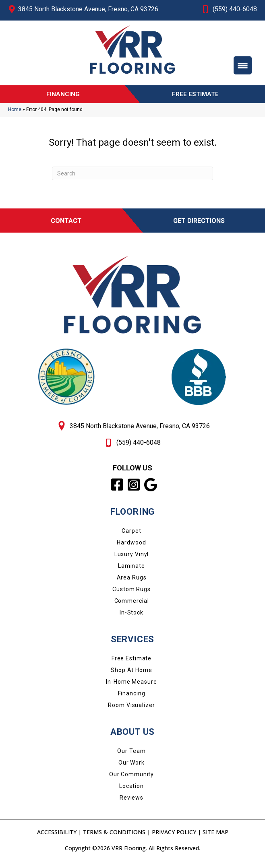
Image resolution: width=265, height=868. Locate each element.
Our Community (131, 778)
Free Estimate (131, 662)
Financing (132, 697)
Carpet (131, 534)
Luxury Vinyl (132, 558)
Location (131, 790)
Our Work (131, 766)
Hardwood (131, 546)
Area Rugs (132, 581)
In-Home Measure (131, 685)
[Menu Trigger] (243, 65)
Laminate (131, 569)
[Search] (132, 177)
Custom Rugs (131, 593)
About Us (132, 735)
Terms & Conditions (114, 836)
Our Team (131, 755)
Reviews (131, 801)
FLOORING (132, 515)
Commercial (132, 604)
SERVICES (132, 643)
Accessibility (57, 836)
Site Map (215, 836)
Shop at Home (131, 674)
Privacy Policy (174, 836)
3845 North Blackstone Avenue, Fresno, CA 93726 (88, 9)
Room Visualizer (131, 709)
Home (15, 113)
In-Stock (131, 616)
